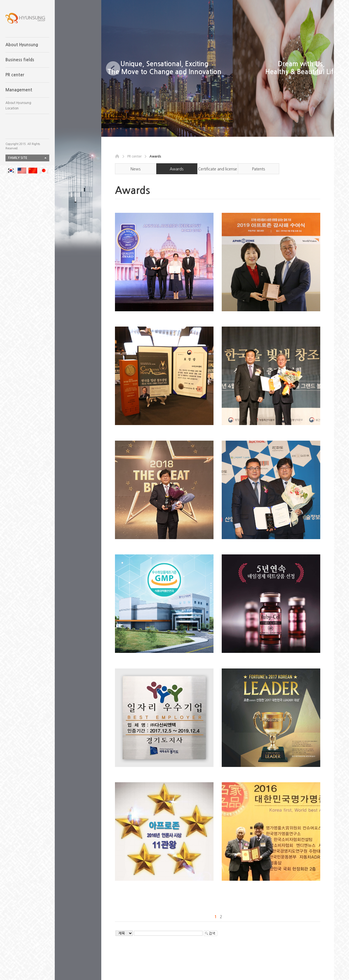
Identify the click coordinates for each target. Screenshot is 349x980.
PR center (15, 75)
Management (19, 90)
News (135, 169)
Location (12, 108)
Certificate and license (218, 169)
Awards (177, 169)
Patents (259, 169)
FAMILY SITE (18, 158)
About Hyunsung (22, 45)
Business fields (20, 60)
